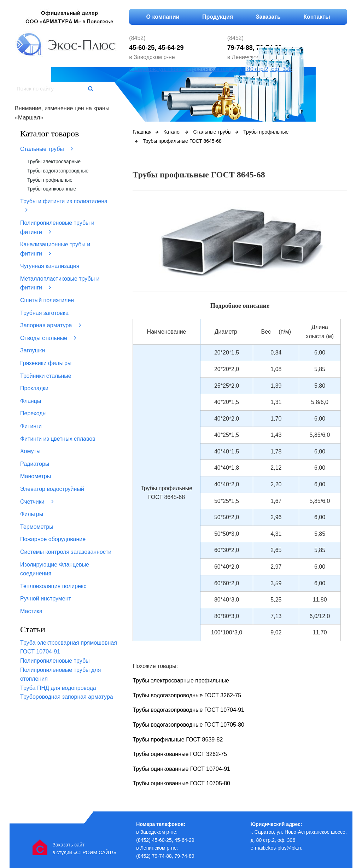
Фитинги (31, 426)
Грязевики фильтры (46, 363)
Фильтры (32, 514)
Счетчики (37, 502)
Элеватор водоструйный (52, 489)
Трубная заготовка (44, 313)
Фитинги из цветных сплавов (58, 439)
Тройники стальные (46, 376)
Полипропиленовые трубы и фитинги (57, 227)
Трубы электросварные (54, 162)
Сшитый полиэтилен (47, 300)
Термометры (37, 527)
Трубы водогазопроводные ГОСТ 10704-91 (188, 710)
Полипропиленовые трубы (55, 661)
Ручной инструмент (46, 599)
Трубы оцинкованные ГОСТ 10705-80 (181, 783)
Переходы (33, 413)
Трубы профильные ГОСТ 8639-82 (178, 740)
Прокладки (34, 388)
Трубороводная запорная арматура (67, 697)
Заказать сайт (68, 845)
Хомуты (30, 451)
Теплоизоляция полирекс (53, 586)
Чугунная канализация (50, 266)
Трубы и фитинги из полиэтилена (64, 206)
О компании (163, 17)
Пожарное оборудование (53, 539)
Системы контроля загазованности (66, 552)
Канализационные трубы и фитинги (55, 249)
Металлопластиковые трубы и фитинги (60, 283)
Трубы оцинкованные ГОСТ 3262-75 (180, 754)
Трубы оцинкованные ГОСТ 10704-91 (181, 769)
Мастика (31, 611)
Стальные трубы (46, 149)
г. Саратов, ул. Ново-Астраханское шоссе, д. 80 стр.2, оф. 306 (210, 69)
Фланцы (31, 401)
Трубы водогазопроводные (58, 171)
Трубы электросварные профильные (181, 681)
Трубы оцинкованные (52, 189)
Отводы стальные (48, 338)
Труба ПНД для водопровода (58, 688)
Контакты (317, 17)
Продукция (218, 17)
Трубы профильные (50, 180)
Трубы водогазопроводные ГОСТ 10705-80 (188, 725)
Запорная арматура (51, 325)
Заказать (268, 17)
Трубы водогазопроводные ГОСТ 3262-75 (187, 695)
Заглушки (33, 350)
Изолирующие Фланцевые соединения (55, 569)
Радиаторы (35, 464)
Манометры (36, 476)
